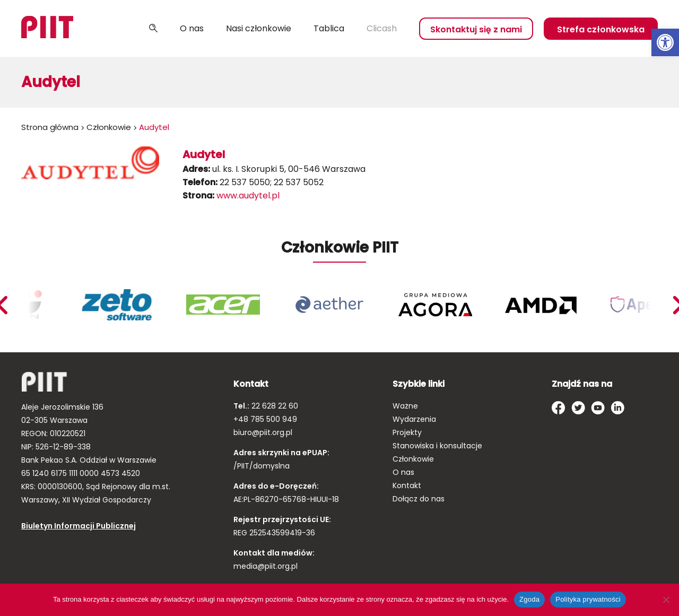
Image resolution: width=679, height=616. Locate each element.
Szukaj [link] (153, 29)
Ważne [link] (405, 406)
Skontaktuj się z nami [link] (476, 29)
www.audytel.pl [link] (248, 196)
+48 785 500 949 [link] (265, 419)
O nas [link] (192, 28)
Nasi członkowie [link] (259, 28)
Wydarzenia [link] (414, 419)
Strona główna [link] (50, 127)
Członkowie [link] (109, 127)
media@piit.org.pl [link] (265, 566)
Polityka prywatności (588, 599)
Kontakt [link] (407, 485)
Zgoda (529, 599)
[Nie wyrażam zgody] (666, 600)
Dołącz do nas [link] (419, 499)
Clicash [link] (382, 28)
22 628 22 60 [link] (274, 406)
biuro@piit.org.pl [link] (263, 432)
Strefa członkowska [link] (601, 29)
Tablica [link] (329, 28)
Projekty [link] (407, 432)
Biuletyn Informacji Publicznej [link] (79, 526)
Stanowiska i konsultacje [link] (437, 446)
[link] (665, 42)
